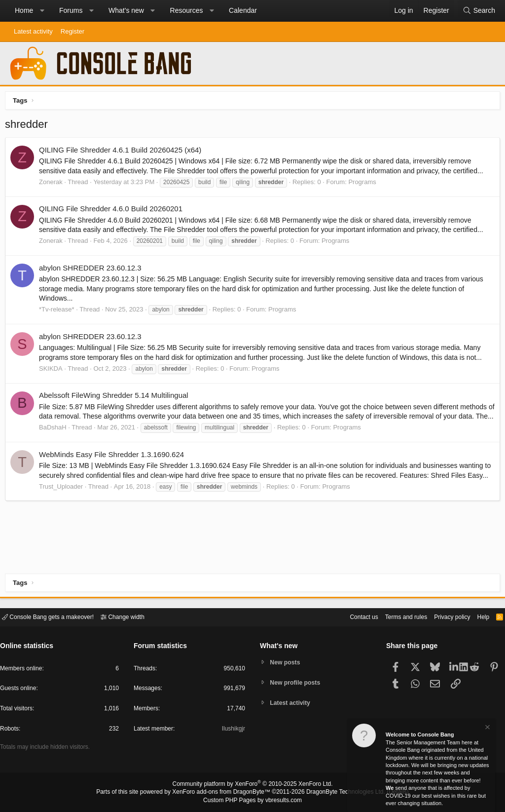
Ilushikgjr (233, 730)
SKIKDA (53, 371)
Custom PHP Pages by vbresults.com (252, 801)
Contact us (349, 616)
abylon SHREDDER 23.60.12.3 (93, 270)
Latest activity (33, 31)
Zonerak (53, 184)
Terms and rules (394, 616)
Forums (71, 10)
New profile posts (297, 682)
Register (72, 31)
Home (24, 10)
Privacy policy (444, 616)
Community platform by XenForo (252, 785)
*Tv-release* (59, 312)
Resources (187, 10)
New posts (287, 662)
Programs (364, 184)
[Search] (479, 11)
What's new (126, 10)
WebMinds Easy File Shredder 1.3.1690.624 (114, 466)
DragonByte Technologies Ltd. (338, 793)
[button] (42, 11)
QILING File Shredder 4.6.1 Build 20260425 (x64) (123, 152)
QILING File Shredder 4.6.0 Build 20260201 (113, 211)
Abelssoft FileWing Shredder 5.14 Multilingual (116, 398)
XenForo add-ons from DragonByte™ (224, 793)
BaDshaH (55, 440)
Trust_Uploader (63, 508)
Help (477, 616)
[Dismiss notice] (487, 728)
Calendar (243, 10)
